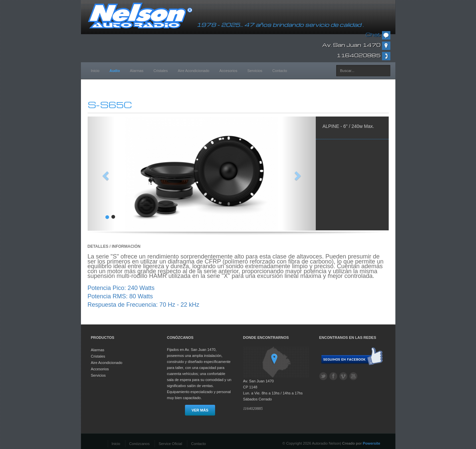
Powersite (372, 443)
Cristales (161, 71)
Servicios (255, 71)
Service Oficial (170, 444)
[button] (105, 174)
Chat (378, 34)
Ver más (200, 410)
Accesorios (228, 71)
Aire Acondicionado (194, 71)
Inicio (95, 71)
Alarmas (136, 71)
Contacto (280, 71)
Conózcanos (139, 444)
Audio (115, 71)
